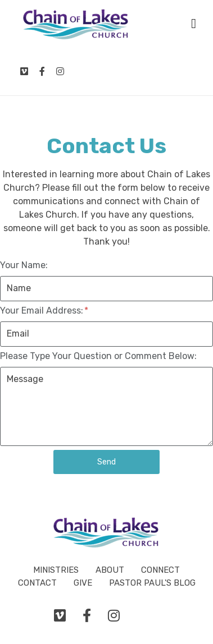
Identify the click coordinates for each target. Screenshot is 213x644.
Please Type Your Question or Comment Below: (98, 356)
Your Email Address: (44, 311)
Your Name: (24, 265)
